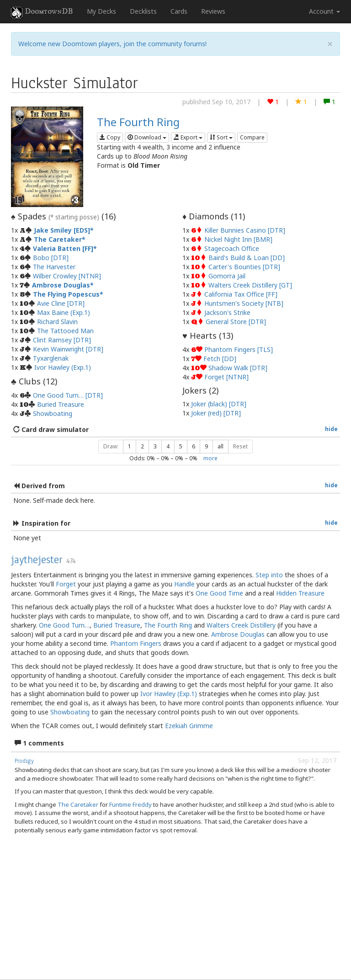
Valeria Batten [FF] (63, 248)
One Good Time (219, 593)
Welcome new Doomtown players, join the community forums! (112, 44)
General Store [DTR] (236, 322)
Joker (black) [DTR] (219, 404)
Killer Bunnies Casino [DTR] (245, 230)
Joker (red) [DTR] (216, 413)
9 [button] (206, 446)
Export (188, 137)
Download (147, 137)
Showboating (53, 413)
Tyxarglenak (51, 358)
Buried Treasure (61, 404)
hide (331, 429)
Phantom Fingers (136, 643)
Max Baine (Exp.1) (64, 312)
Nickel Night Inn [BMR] (238, 239)
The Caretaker (58, 239)
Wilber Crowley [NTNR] (67, 276)
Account (324, 11)
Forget (66, 584)
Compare (252, 137)
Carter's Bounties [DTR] (244, 267)
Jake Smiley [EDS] (62, 230)
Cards (179, 11)
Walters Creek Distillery (241, 625)
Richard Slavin (57, 322)
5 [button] (181, 446)
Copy (110, 137)
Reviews (213, 11)
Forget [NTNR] (226, 377)
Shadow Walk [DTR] (238, 368)
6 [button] (194, 446)
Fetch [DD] (220, 359)
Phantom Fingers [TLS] (239, 349)
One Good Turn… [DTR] (68, 395)
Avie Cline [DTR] (61, 303)
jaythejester (37, 560)
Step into (269, 575)
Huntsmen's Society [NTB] (244, 303)
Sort (221, 137)
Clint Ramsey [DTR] (62, 340)
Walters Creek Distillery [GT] (250, 285)
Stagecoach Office (232, 248)
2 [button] (142, 446)
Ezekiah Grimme (189, 726)
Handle (184, 584)
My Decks (101, 11)
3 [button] (155, 446)
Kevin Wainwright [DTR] (68, 349)
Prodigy (24, 761)
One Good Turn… (64, 625)
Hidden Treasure (300, 593)
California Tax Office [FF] (241, 294)
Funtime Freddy (130, 804)
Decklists (143, 11)
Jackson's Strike (227, 312)
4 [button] (168, 446)
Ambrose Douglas (61, 285)
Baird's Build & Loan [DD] (247, 258)
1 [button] (130, 446)
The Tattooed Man (65, 331)
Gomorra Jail (227, 276)
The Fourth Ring (138, 122)
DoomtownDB (42, 12)
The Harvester (54, 267)
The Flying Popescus (66, 294)
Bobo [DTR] (51, 258)
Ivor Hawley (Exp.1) (63, 367)
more (210, 458)
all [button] (221, 446)
